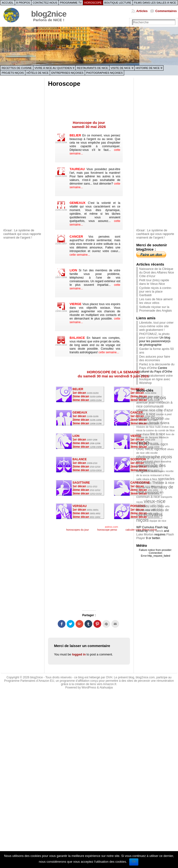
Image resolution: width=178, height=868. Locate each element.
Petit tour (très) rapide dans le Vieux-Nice (154, 282)
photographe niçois (154, 457)
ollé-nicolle (151, 453)
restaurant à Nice (160, 475)
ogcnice (160, 449)
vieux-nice (155, 501)
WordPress (89, 688)
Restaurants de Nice (92, 68)
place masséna (163, 461)
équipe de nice (158, 521)
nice (143, 443)
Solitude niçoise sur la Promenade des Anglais (155, 309)
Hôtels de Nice (38, 73)
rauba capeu (158, 471)
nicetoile (155, 444)
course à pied (164, 414)
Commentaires (166, 11)
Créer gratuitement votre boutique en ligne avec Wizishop (156, 379)
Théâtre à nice (163, 483)
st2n (149, 483)
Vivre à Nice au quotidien (53, 68)
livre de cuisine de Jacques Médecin (155, 436)
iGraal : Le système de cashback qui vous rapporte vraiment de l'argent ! (22, 234)
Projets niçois (13, 73)
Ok (134, 861)
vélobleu (143, 506)
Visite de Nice (121, 68)
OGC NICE (145, 449)
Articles (142, 11)
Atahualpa (106, 688)
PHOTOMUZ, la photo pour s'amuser (154, 336)
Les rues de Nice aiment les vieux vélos (156, 301)
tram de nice (143, 487)
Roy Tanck (156, 531)
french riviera (159, 423)
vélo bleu (157, 506)
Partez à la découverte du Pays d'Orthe (157, 366)
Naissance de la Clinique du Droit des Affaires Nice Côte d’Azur (157, 272)
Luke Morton (145, 534)
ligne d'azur (143, 434)
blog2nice (49, 14)
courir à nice (146, 414)
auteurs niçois (151, 398)
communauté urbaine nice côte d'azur (155, 408)
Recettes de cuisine (17, 68)
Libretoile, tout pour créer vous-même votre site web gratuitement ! (156, 326)
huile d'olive (162, 427)
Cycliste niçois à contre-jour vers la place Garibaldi (155, 291)
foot (146, 423)
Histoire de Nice (148, 68)
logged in (79, 654)
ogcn (164, 444)
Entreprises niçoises (67, 73)
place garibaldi (145, 461)
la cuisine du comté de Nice (159, 430)
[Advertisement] (23, 153)
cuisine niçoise (150, 418)
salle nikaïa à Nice (147, 479)
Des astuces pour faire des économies (155, 358)
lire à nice (158, 434)
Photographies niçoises (104, 73)
